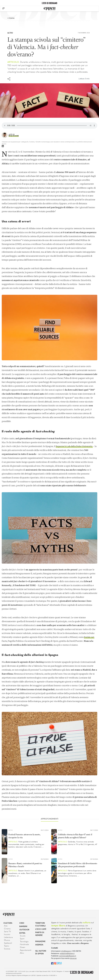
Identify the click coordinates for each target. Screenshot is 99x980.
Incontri (7, 935)
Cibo (22, 923)
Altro (10, 33)
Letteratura (8, 937)
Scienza (7, 949)
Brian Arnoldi (14, 136)
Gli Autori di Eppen (41, 952)
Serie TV (7, 932)
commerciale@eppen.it (67, 956)
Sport (22, 939)
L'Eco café (41, 929)
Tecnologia (24, 942)
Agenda (39, 945)
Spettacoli (8, 943)
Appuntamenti (26, 950)
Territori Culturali (40, 925)
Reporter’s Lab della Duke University (74, 446)
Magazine (40, 942)
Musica (7, 940)
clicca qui (73, 958)
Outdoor (24, 930)
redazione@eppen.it (67, 953)
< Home (11, 18)
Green (23, 947)
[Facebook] (52, 963)
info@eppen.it (66, 951)
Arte (6, 926)
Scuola (23, 936)
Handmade (24, 945)
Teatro (7, 946)
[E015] (59, 963)
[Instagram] (55, 963)
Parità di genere (40, 934)
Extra (22, 933)
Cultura (8, 923)
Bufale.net (89, 637)
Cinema (7, 929)
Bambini (23, 927)
